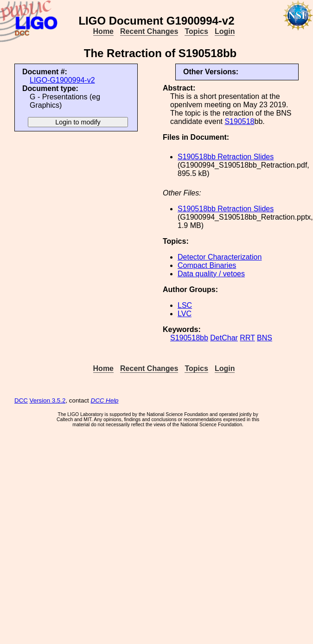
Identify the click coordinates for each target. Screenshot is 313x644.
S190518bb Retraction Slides (226, 157)
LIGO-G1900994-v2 (62, 80)
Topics (196, 31)
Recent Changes (149, 31)
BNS (265, 338)
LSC (185, 305)
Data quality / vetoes (211, 274)
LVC (185, 314)
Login (225, 31)
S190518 (239, 121)
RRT (247, 338)
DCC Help (105, 400)
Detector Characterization (220, 257)
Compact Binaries (207, 265)
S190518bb (189, 338)
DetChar (224, 338)
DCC (21, 400)
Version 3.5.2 (48, 400)
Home (103, 31)
